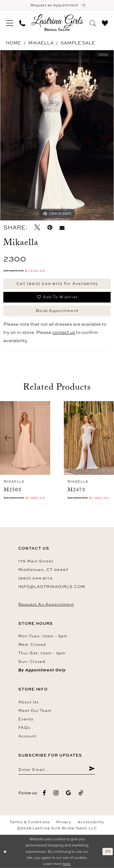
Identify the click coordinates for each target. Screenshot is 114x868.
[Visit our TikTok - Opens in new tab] (81, 793)
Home (13, 43)
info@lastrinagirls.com (52, 586)
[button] (10, 23)
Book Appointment (57, 310)
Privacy (64, 822)
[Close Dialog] (5, 851)
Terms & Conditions (30, 822)
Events (26, 719)
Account (27, 736)
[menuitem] (10, 23)
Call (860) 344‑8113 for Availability (57, 283)
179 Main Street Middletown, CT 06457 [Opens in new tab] (43, 565)
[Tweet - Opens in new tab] (37, 228)
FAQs (24, 727)
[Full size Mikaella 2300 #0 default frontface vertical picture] (57, 135)
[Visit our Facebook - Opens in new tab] (44, 793)
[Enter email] (57, 769)
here (67, 864)
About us (28, 702)
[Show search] (93, 22)
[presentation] (25, 438)
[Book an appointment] (57, 5)
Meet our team (35, 710)
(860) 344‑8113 (35, 578)
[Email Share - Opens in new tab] (62, 228)
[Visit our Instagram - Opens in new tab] (56, 793)
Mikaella (41, 43)
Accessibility (91, 822)
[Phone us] (22, 23)
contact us (64, 332)
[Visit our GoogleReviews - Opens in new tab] (69, 793)
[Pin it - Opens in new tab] (50, 228)
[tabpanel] (57, 135)
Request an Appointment (46, 604)
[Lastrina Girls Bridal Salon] (57, 23)
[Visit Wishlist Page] (105, 22)
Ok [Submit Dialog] (108, 851)
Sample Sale (78, 43)
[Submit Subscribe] (92, 769)
